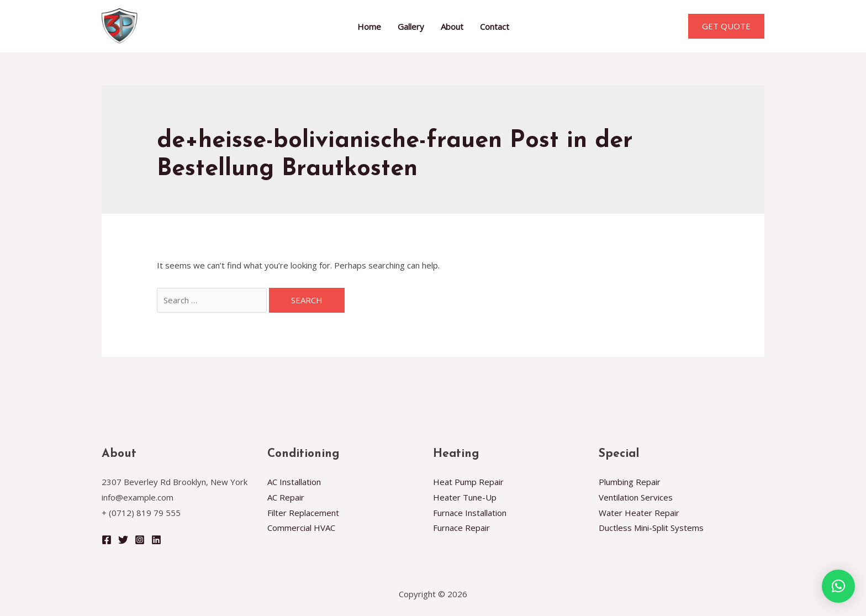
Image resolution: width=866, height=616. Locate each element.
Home (369, 27)
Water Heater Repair (639, 513)
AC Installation (294, 482)
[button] (838, 586)
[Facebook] (107, 540)
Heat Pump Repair (468, 482)
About (452, 27)
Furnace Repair (461, 528)
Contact (495, 27)
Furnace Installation (470, 513)
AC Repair (286, 497)
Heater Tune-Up (465, 497)
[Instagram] (140, 540)
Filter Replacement (303, 513)
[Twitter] (123, 540)
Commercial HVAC (301, 528)
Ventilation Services (636, 497)
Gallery (411, 27)
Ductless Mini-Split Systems (651, 528)
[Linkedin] (156, 540)
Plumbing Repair (630, 482)
